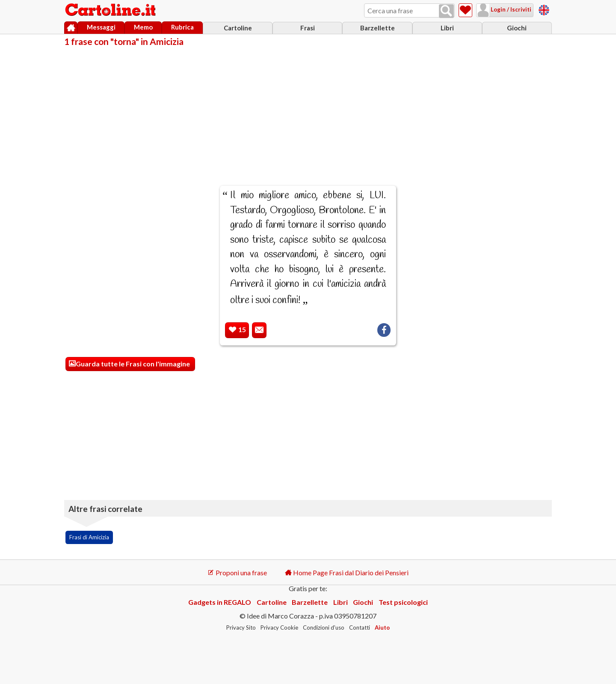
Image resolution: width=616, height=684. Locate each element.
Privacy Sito (241, 627)
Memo (143, 27)
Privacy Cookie (279, 627)
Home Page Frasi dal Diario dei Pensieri (347, 572)
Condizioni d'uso (324, 627)
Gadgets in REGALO (220, 602)
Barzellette (378, 28)
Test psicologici (403, 602)
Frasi (308, 28)
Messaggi (101, 27)
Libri (447, 28)
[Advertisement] (308, 110)
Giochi (517, 28)
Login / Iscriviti (510, 9)
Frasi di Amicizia (89, 537)
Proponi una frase (237, 572)
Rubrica (182, 27)
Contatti (360, 627)
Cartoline (238, 28)
